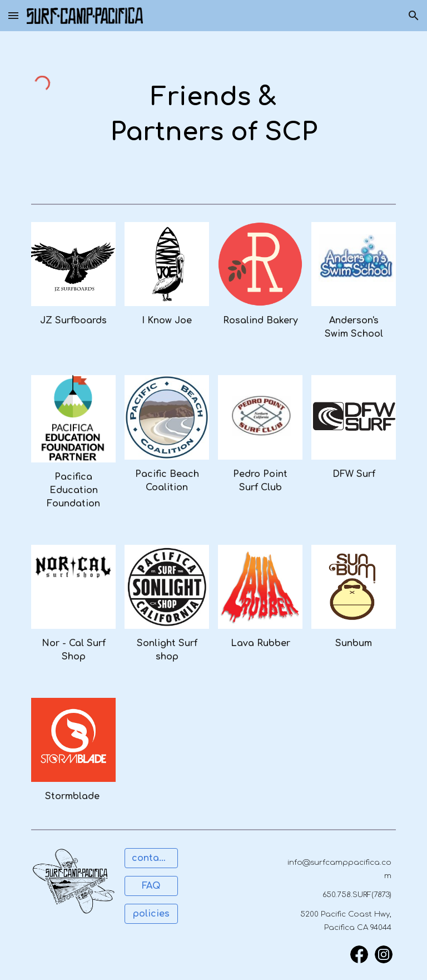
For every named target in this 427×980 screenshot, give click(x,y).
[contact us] (151, 858)
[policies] (151, 914)
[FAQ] (151, 886)
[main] (213, 115)
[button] (13, 15)
